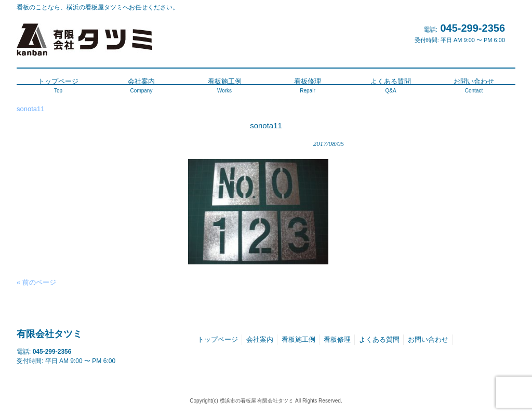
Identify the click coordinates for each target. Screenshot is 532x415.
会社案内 (260, 339)
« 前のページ (36, 282)
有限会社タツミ (49, 334)
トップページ (218, 339)
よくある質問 (379, 339)
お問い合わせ (428, 339)
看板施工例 (298, 339)
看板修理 (337, 339)
